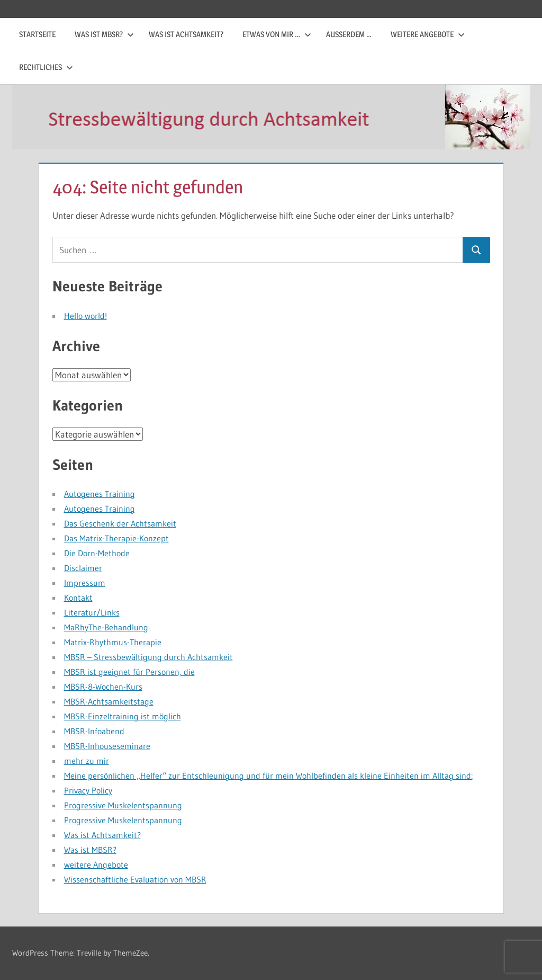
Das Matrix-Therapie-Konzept (116, 538)
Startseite (37, 34)
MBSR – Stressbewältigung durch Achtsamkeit (148, 657)
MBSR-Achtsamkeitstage (109, 701)
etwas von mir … (277, 34)
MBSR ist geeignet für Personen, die (129, 672)
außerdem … (349, 34)
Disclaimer (83, 568)
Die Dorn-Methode (97, 553)
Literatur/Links (92, 612)
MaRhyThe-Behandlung (106, 627)
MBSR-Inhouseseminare (107, 746)
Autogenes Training (100, 494)
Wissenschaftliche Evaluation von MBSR (135, 879)
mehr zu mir (87, 761)
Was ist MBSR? (104, 34)
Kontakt (78, 598)
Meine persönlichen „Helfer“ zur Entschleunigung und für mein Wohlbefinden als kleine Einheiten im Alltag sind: (268, 776)
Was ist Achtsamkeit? (186, 34)
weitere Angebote (428, 34)
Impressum (85, 583)
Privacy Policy (88, 790)
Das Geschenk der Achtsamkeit (120, 523)
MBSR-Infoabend (94, 731)
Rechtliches (46, 67)
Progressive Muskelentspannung (123, 805)
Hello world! (85, 316)
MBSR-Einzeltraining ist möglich (123, 716)
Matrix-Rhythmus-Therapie (113, 642)
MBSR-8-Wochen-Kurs (103, 687)
